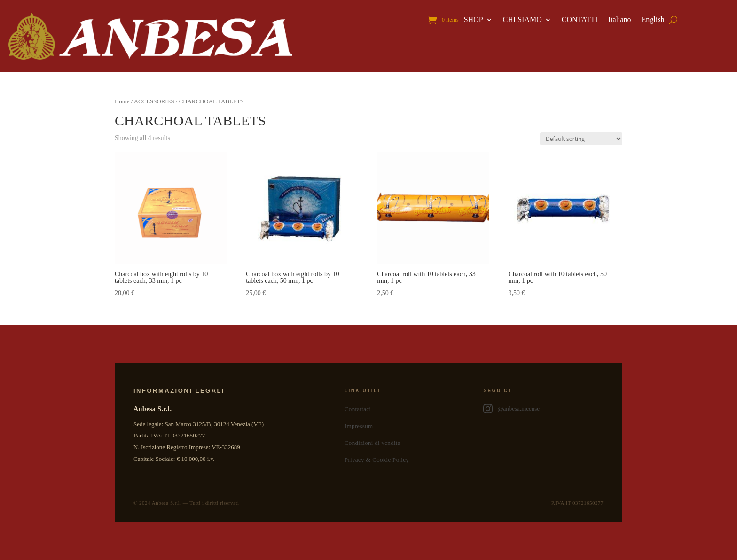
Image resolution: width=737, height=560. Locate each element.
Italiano (620, 20)
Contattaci (358, 409)
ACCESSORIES (154, 101)
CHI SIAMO (522, 20)
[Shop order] (581, 139)
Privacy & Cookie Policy (377, 460)
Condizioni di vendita (372, 443)
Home (122, 101)
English (653, 20)
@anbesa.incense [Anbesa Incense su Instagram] (511, 409)
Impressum (359, 426)
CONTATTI (580, 20)
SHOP (474, 20)
